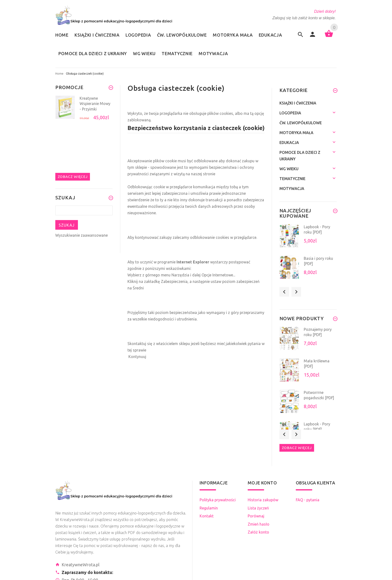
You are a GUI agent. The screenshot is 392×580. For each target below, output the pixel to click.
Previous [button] (284, 292)
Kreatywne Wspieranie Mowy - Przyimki (95, 104)
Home (59, 74)
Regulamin (209, 508)
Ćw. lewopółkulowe (301, 123)
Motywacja (292, 189)
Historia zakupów (263, 500)
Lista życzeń (258, 508)
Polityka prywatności (218, 500)
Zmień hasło (259, 524)
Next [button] (296, 292)
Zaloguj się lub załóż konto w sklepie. (304, 18)
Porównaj (256, 516)
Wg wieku (289, 169)
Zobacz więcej (73, 177)
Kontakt (207, 516)
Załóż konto (258, 532)
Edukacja (289, 143)
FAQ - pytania (308, 500)
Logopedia (290, 113)
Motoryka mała (296, 133)
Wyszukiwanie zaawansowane (82, 235)
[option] (84, 110)
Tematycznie (292, 179)
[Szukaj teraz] (84, 210)
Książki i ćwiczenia (298, 103)
